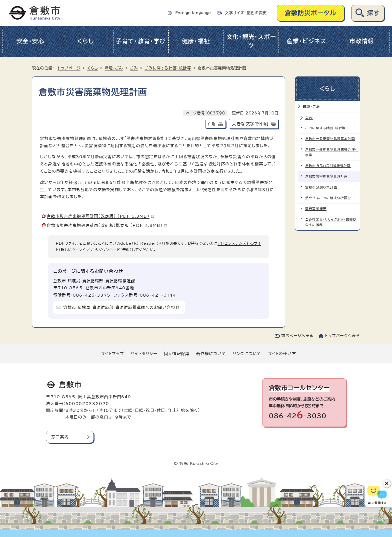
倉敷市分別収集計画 (321, 187)
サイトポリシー (144, 354)
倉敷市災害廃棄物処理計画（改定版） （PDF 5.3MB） (100, 216)
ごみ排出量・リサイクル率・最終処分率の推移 (331, 222)
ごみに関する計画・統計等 (168, 68)
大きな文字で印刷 (250, 124)
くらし (86, 41)
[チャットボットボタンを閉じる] (387, 484)
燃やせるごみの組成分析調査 (328, 198)
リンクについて (247, 354)
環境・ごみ (114, 68)
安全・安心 (30, 41)
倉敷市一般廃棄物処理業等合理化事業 (332, 152)
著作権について (211, 354)
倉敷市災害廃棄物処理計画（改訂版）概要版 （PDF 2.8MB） (107, 225)
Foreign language (193, 13)
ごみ (134, 68)
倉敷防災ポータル (311, 13)
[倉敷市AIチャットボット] (377, 495)
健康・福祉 (196, 41)
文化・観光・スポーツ (251, 41)
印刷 (212, 124)
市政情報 (362, 41)
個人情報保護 (177, 354)
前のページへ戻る (297, 336)
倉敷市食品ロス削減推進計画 (328, 166)
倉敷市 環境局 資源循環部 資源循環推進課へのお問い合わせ (121, 307)
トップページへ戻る (342, 336)
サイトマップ (112, 354)
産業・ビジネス (306, 41)
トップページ (69, 68)
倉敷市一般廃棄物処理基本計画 (330, 139)
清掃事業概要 (316, 209)
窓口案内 (60, 437)
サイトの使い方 (282, 354)
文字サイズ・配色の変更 (246, 13)
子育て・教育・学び (141, 41)
